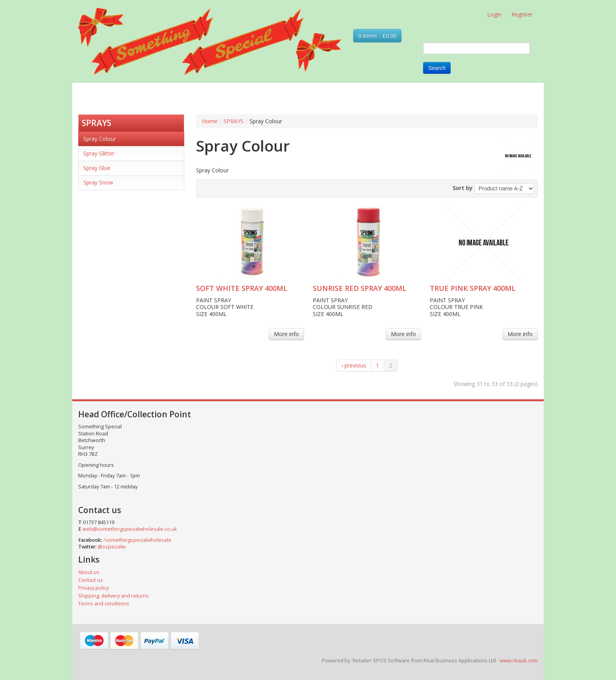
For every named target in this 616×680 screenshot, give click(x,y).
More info (286, 334)
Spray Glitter (99, 153)
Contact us (91, 580)
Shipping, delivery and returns (114, 596)
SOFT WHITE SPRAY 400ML (242, 288)
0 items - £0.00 (377, 36)
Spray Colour (100, 139)
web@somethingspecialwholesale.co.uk (130, 529)
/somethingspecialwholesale (137, 540)
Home (210, 121)
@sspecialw (112, 547)
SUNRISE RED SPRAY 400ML (359, 288)
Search (437, 68)
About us (89, 572)
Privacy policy (93, 588)
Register (522, 14)
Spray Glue (97, 168)
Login (494, 14)
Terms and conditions (104, 604)
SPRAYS (96, 123)
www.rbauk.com (519, 660)
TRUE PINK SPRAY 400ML (473, 288)
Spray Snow (98, 182)
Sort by (463, 188)
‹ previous (354, 365)
